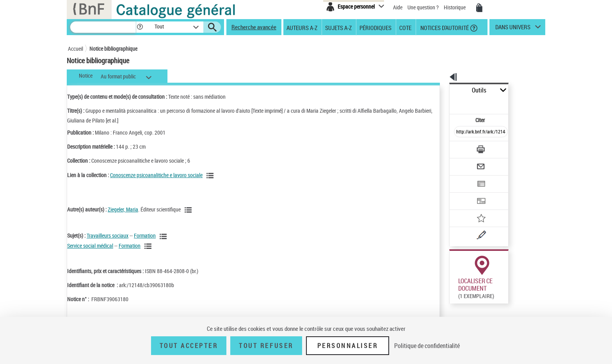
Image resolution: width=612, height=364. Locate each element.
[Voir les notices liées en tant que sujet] (164, 236)
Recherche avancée (254, 27)
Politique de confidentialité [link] (427, 346)
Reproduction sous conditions (510, 292)
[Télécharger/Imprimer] (460, 132)
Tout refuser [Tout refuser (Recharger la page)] (266, 346)
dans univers (513, 29)
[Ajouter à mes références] (464, 193)
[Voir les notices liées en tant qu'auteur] (189, 210)
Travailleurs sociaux (108, 235)
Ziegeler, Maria (123, 209)
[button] (140, 27)
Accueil (76, 49)
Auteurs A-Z (302, 27)
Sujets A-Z (338, 27)
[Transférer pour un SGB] (462, 178)
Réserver (456, 292)
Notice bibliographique (113, 49)
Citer (447, 103)
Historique (455, 7)
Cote (405, 27)
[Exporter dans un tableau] (464, 163)
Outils (441, 90)
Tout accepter (189, 346)
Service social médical (90, 246)
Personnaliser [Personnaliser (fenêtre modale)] (348, 346)
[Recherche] (103, 27)
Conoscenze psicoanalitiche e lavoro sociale (156, 175)
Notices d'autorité (444, 27)
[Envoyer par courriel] (459, 147)
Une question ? (423, 7)
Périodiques (375, 27)
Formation (145, 235)
